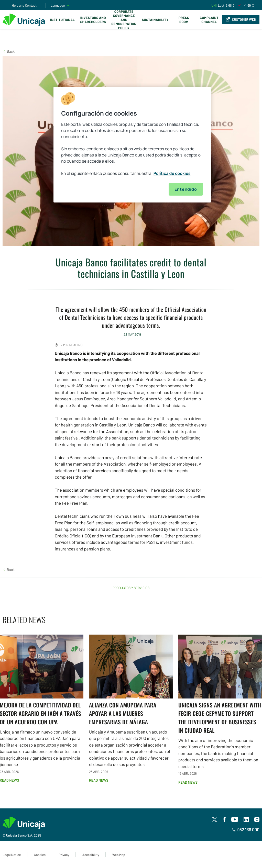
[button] (9, 51)
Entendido (186, 189)
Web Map (119, 855)
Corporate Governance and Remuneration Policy (124, 20)
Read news (99, 780)
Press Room (184, 20)
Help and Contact (24, 5)
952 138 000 (246, 830)
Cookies (40, 855)
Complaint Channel (209, 20)
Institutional (62, 20)
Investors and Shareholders (93, 20)
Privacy (64, 855)
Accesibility (91, 855)
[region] (132, 145)
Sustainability (155, 20)
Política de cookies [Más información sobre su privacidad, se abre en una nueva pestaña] (172, 173)
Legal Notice (12, 855)
